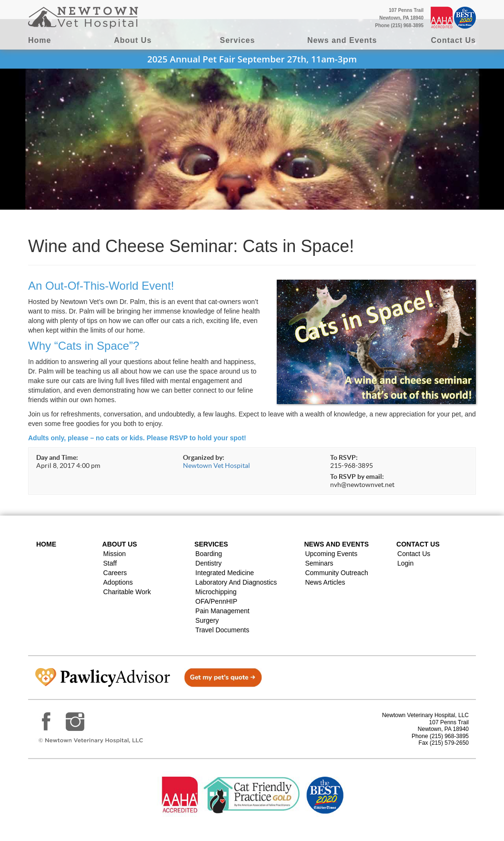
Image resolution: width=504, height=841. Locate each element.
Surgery (207, 620)
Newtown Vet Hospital (217, 466)
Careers (115, 573)
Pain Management (222, 611)
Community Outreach (336, 573)
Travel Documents (222, 630)
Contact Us (454, 40)
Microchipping (216, 592)
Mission (115, 554)
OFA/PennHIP (216, 601)
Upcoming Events (331, 554)
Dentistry (208, 563)
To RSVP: (344, 457)
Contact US (418, 544)
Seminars (319, 563)
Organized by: (204, 457)
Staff (110, 563)
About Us (133, 40)
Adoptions (118, 582)
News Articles (325, 582)
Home (40, 40)
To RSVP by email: (357, 476)
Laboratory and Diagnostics (236, 582)
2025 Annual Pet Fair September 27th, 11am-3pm (252, 59)
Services (238, 40)
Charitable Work (127, 592)
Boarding (209, 554)
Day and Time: (57, 457)
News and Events (342, 40)
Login (405, 563)
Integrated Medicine (225, 573)
